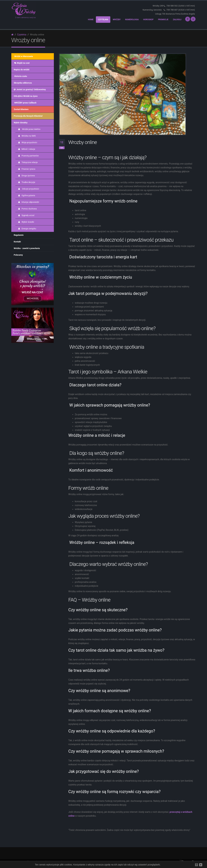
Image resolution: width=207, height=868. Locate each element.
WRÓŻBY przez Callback (25, 103)
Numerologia (132, 20)
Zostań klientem (21, 109)
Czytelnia (103, 20)
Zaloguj (177, 20)
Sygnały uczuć (26, 215)
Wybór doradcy (21, 123)
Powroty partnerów (28, 156)
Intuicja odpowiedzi (28, 202)
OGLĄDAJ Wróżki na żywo (26, 96)
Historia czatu (20, 76)
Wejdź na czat (22, 63)
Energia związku (27, 229)
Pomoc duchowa (27, 209)
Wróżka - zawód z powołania (27, 248)
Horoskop (148, 20)
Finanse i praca (27, 169)
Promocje (163, 20)
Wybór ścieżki (26, 222)
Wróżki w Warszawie (23, 56)
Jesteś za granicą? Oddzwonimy (30, 89)
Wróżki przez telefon (29, 129)
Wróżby (117, 20)
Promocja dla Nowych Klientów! (28, 116)
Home (91, 20)
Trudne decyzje (27, 182)
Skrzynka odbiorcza (23, 83)
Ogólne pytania (26, 195)
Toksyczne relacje (28, 162)
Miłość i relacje (26, 149)
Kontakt (17, 242)
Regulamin (19, 235)
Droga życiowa (26, 176)
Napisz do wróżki (22, 70)
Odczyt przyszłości (28, 189)
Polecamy (18, 255)
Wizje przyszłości (27, 142)
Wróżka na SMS (27, 136)
